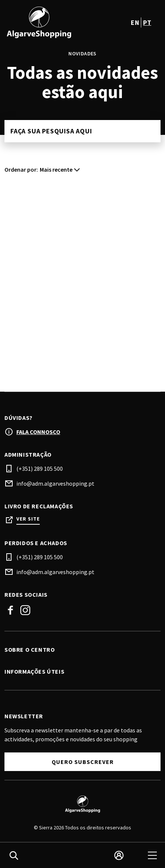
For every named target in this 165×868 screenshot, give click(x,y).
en (135, 22)
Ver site (28, 519)
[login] (119, 855)
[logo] (44, 22)
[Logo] (82, 804)
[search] (14, 855)
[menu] (152, 855)
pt (147, 22)
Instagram (25, 610)
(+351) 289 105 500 (40, 469)
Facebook (10, 610)
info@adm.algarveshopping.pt (55, 483)
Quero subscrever (83, 762)
